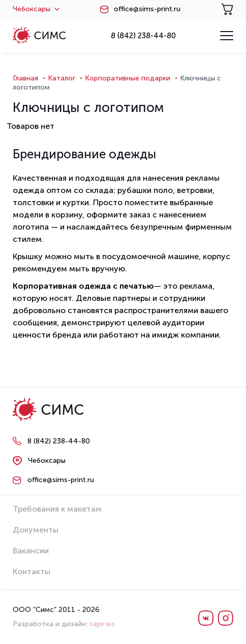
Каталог (61, 78)
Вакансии (31, 551)
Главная (25, 78)
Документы (36, 530)
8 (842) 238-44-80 (143, 36)
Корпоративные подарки (128, 78)
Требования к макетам (57, 509)
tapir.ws (102, 624)
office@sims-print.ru (147, 9)
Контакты (32, 571)
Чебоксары (36, 9)
